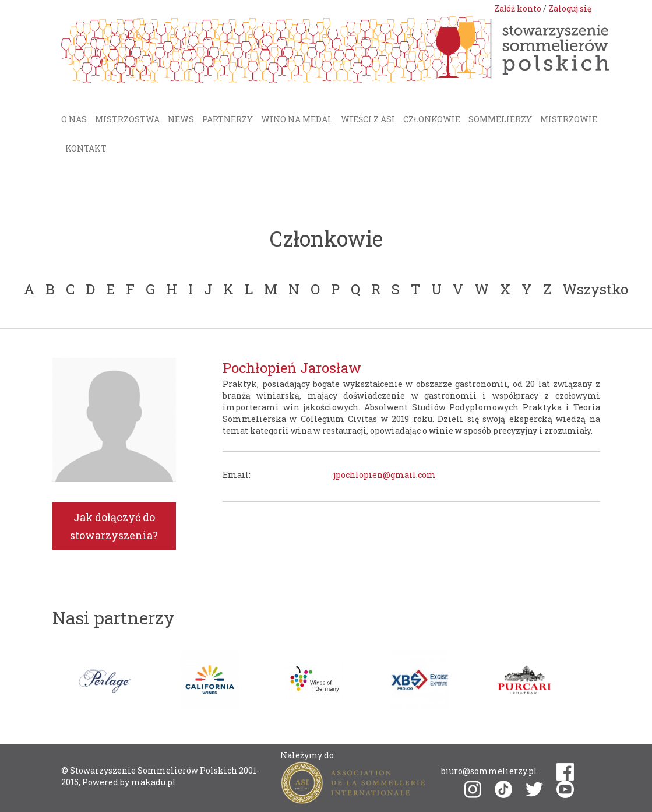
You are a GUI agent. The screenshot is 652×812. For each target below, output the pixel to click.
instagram (473, 789)
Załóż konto (518, 8)
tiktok (503, 789)
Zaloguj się (570, 8)
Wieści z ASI (368, 119)
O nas (74, 119)
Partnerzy (228, 119)
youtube (565, 789)
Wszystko (595, 289)
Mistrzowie (569, 119)
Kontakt (86, 148)
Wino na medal (297, 119)
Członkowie (432, 119)
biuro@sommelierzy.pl (489, 771)
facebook (565, 772)
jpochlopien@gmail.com (385, 475)
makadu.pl (154, 782)
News (181, 119)
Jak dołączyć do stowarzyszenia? (114, 526)
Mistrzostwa (127, 119)
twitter (534, 790)
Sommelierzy (500, 119)
